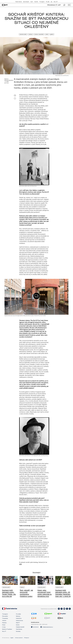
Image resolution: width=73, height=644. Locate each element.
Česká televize (19, 2)
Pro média (18, 614)
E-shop (4, 627)
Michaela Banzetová (9, 80)
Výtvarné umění (23, 34)
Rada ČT (18, 623)
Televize (22, 587)
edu (52, 2)
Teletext (4, 620)
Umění (47, 34)
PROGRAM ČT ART (54, 5)
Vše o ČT (56, 2)
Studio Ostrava (19, 620)
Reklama (18, 616)
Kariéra (18, 625)
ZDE (20, 564)
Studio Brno (19, 618)
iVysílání (36, 2)
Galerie (52, 34)
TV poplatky (5, 618)
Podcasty (4, 623)
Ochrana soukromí (19, 638)
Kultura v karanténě (39, 34)
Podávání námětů (20, 627)
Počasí (4, 625)
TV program (42, 2)
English (12, 638)
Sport (32, 2)
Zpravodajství (26, 2)
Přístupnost (27, 638)
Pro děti (48, 2)
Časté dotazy (19, 629)
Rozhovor (31, 34)
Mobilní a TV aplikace (7, 629)
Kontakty (18, 631)
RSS (70, 638)
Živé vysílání (5, 616)
